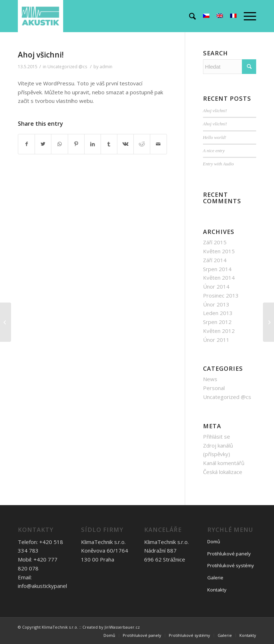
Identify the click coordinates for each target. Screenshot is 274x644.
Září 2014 (215, 260)
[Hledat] (189, 16)
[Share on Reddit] (142, 144)
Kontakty (217, 590)
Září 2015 (215, 242)
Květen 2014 (219, 278)
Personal (214, 388)
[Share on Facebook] (26, 144)
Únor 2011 (216, 340)
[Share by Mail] (158, 144)
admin (106, 67)
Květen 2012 (219, 331)
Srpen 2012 (217, 322)
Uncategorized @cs (67, 67)
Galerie (215, 578)
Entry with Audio (219, 164)
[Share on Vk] (125, 144)
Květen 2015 (219, 251)
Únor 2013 (216, 304)
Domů (214, 541)
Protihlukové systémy (231, 565)
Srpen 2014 (217, 269)
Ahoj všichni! (41, 55)
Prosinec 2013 (221, 295)
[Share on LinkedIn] (93, 144)
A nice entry (214, 151)
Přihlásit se (217, 436)
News (210, 379)
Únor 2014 (216, 286)
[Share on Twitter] (43, 144)
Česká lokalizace (223, 472)
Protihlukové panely (229, 554)
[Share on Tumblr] (109, 144)
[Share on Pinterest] (76, 144)
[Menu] (246, 16)
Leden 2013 (218, 313)
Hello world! (215, 138)
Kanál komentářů (224, 463)
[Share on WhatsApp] (59, 144)
